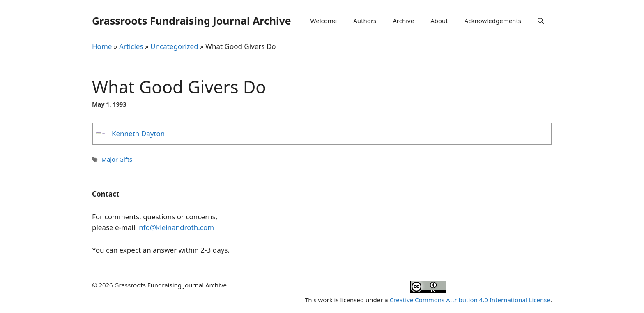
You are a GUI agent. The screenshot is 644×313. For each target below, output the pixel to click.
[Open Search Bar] (541, 21)
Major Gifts (117, 159)
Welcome (324, 21)
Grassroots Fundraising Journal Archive (192, 21)
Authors (365, 21)
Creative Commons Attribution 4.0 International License (470, 300)
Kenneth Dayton (138, 133)
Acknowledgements (493, 21)
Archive (403, 21)
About (439, 21)
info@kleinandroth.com (176, 227)
